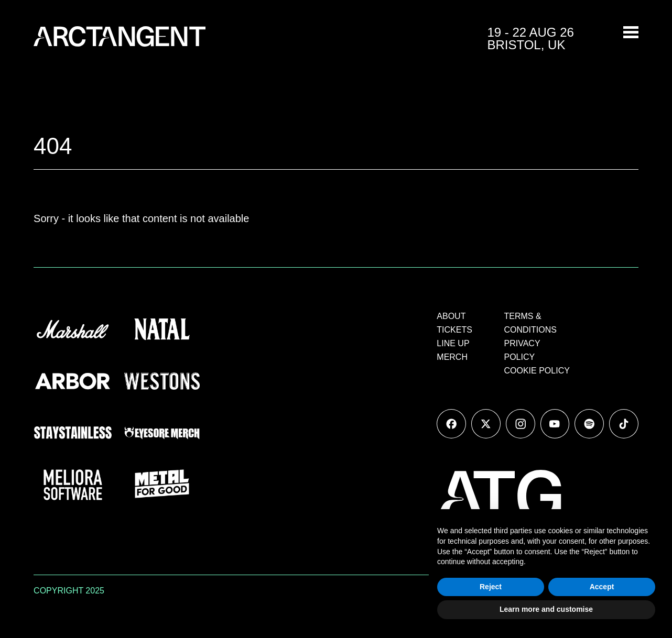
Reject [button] (491, 587)
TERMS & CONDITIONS (530, 323)
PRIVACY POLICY (522, 350)
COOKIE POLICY (537, 371)
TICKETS (454, 330)
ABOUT (451, 316)
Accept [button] (602, 587)
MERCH (452, 357)
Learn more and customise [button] (546, 609)
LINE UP (453, 343)
